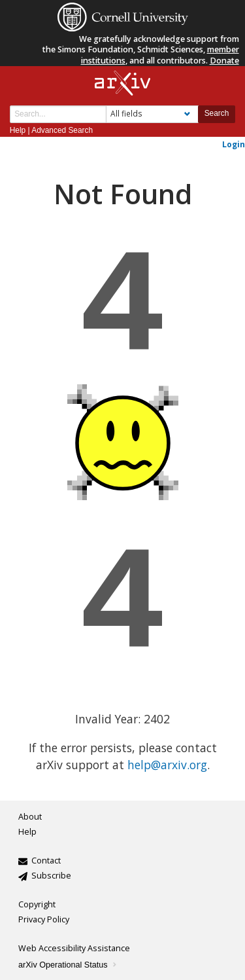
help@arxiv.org (167, 765)
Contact (46, 861)
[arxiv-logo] (122, 83)
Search (217, 113)
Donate (224, 61)
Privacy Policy (44, 919)
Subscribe (51, 876)
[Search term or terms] (58, 114)
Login (234, 144)
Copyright (37, 904)
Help (18, 130)
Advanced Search (62, 130)
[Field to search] (152, 114)
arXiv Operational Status (68, 965)
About (30, 817)
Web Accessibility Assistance (74, 948)
